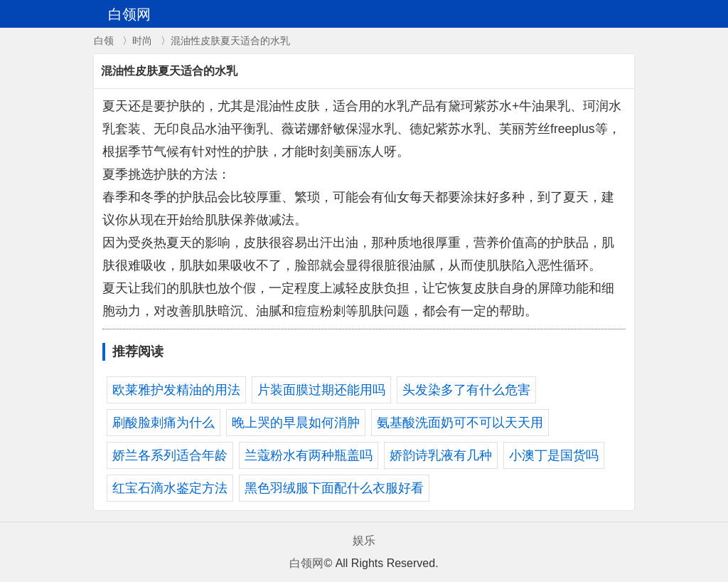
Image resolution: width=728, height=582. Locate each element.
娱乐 (364, 540)
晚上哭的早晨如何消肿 (296, 423)
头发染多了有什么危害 (466, 390)
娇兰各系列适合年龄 (170, 455)
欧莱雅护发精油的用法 (176, 390)
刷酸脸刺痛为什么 (164, 423)
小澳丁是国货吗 (554, 455)
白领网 (306, 563)
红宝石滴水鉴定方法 (170, 488)
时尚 (142, 41)
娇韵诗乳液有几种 (441, 455)
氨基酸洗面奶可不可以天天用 (460, 423)
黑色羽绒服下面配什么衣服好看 (334, 488)
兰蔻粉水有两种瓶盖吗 (309, 455)
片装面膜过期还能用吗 (321, 390)
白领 (104, 41)
